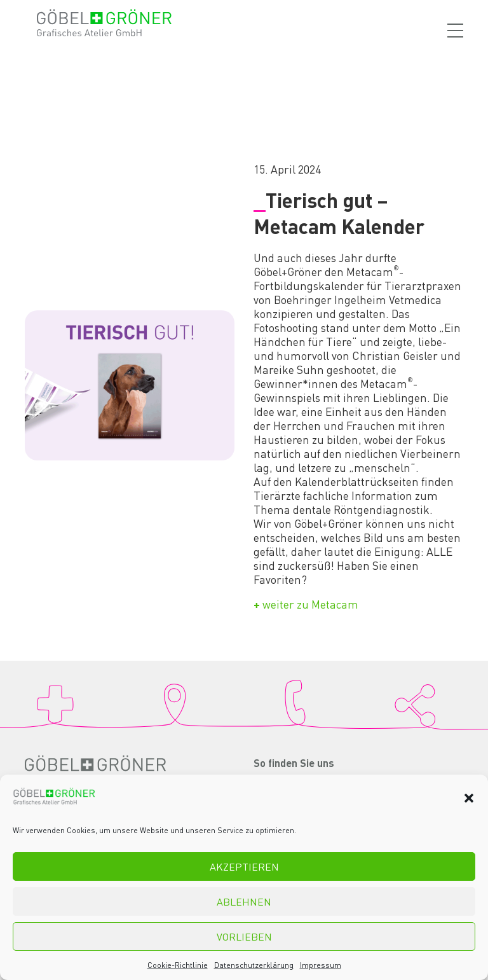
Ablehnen (244, 901)
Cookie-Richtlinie (178, 965)
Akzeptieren (244, 866)
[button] (469, 798)
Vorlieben (244, 936)
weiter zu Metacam (306, 604)
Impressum (321, 965)
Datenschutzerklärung (254, 965)
